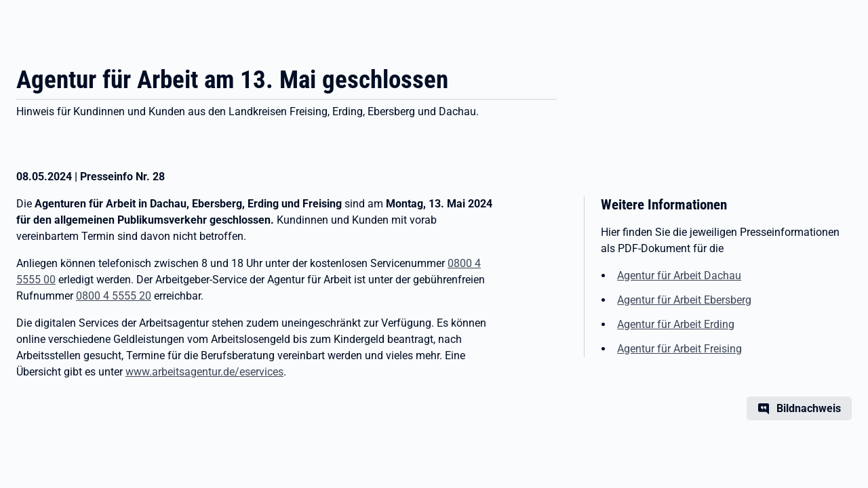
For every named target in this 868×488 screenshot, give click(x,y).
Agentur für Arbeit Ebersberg (684, 300)
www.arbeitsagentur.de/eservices (204, 372)
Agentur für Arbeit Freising (679, 349)
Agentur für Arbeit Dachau (679, 276)
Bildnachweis (809, 408)
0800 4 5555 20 (114, 296)
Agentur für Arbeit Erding (676, 324)
